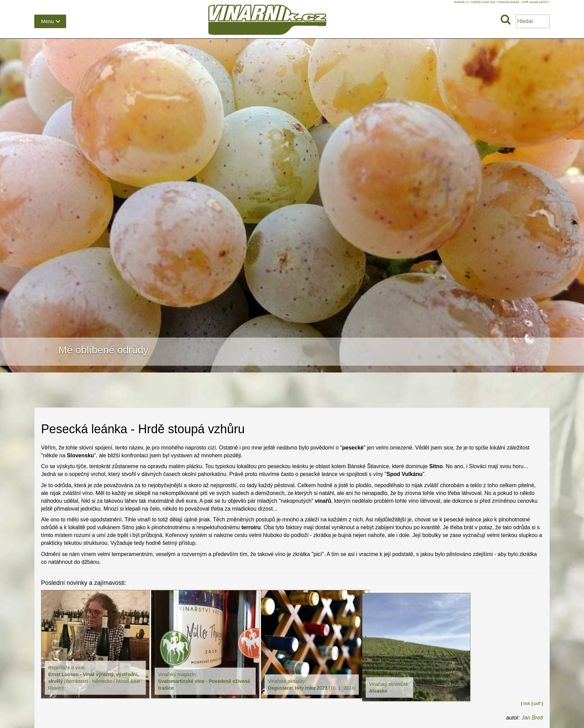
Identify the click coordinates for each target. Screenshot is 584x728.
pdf (537, 703)
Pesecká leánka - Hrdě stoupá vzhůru (523, 2)
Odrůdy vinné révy (483, 2)
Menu (47, 21)
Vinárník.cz (461, 2)
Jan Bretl (532, 718)
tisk (527, 703)
